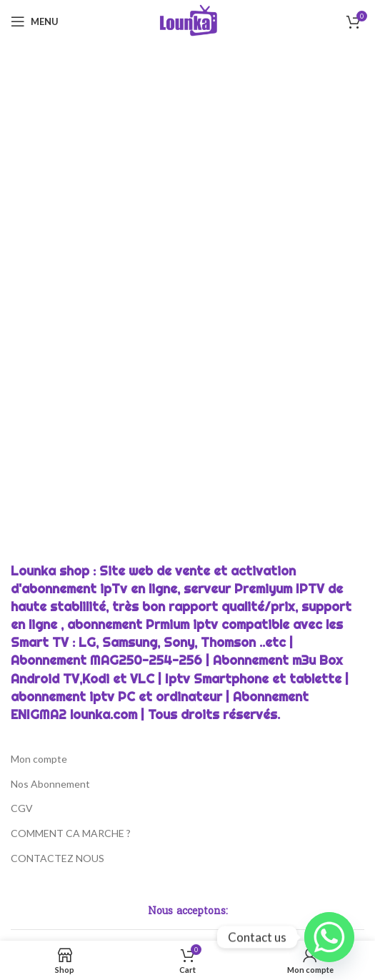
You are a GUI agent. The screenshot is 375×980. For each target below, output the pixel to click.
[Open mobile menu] (35, 21)
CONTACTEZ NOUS (57, 858)
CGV (22, 808)
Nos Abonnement (50, 784)
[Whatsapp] (329, 937)
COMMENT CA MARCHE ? (71, 833)
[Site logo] (187, 20)
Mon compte (39, 759)
